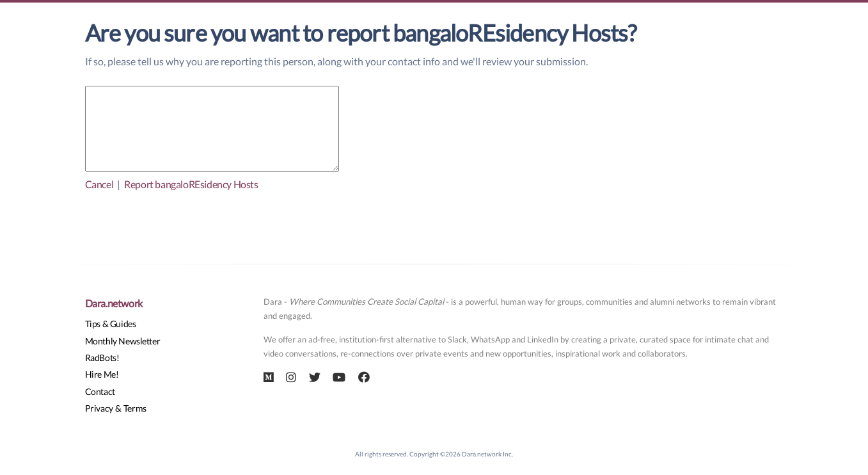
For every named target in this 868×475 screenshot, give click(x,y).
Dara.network (114, 303)
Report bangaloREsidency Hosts (191, 184)
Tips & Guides (111, 324)
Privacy (99, 408)
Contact (100, 391)
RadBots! (102, 358)
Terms (135, 408)
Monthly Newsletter (123, 341)
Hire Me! (102, 374)
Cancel (99, 184)
